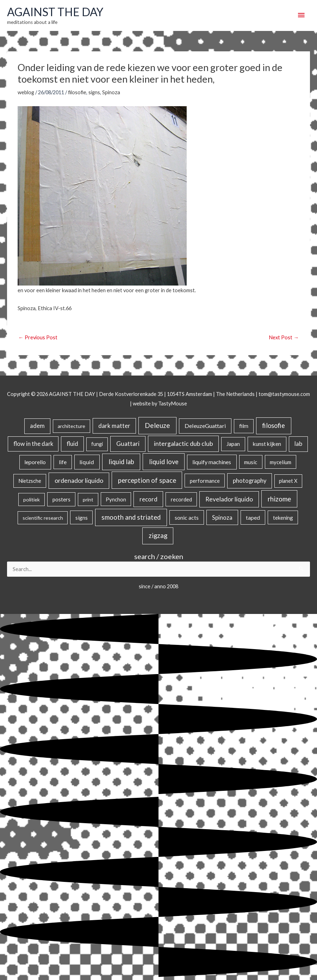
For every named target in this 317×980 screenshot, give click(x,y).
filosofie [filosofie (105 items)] (274, 425)
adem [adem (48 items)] (37, 426)
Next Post (284, 337)
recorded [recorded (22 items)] (181, 499)
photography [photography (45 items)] (250, 481)
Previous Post (38, 337)
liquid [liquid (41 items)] (87, 462)
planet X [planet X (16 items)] (288, 481)
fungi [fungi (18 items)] (97, 444)
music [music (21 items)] (251, 462)
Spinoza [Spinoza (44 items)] (222, 517)
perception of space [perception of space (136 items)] (147, 480)
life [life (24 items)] (63, 462)
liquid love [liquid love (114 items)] (164, 462)
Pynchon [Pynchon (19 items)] (116, 499)
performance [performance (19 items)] (205, 481)
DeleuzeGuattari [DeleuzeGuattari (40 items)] (205, 426)
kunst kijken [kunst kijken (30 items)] (267, 444)
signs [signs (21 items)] (82, 518)
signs (94, 92)
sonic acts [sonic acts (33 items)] (187, 517)
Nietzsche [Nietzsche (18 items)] (30, 481)
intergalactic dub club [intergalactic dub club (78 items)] (184, 444)
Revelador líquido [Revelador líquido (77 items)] (229, 499)
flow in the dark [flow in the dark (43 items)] (33, 444)
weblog (26, 92)
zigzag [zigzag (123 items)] (158, 536)
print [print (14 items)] (88, 499)
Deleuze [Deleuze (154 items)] (157, 425)
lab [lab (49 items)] (298, 444)
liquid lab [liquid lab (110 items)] (121, 462)
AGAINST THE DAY (55, 12)
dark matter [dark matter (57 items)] (114, 426)
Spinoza (111, 92)
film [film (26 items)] (244, 426)
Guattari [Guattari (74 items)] (128, 444)
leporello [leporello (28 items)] (35, 462)
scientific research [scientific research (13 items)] (43, 518)
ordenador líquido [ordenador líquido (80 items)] (79, 481)
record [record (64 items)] (148, 499)
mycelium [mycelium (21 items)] (281, 462)
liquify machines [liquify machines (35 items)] (212, 462)
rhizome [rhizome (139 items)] (279, 499)
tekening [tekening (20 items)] (283, 518)
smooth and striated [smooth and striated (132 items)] (131, 517)
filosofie (77, 92)
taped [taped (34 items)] (253, 517)
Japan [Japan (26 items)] (233, 444)
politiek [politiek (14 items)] (32, 499)
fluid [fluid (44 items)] (72, 444)
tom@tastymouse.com (284, 394)
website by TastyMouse (160, 403)
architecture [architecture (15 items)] (72, 426)
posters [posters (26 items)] (61, 499)
